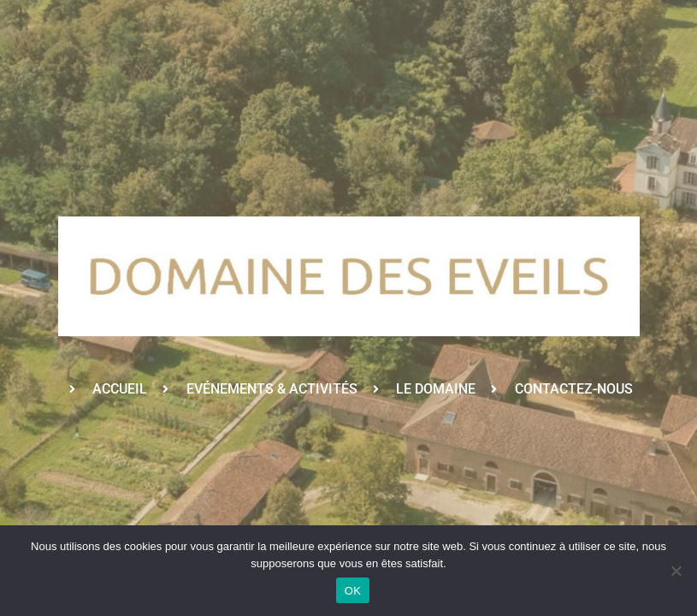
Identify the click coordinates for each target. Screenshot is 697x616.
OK (353, 591)
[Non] (676, 571)
